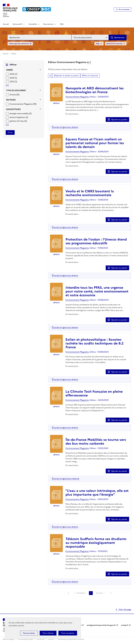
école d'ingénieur (18, 117)
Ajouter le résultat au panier (67, 76)
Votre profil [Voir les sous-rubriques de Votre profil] (17, 24)
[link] (68, 593)
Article (13, 95)
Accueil (6, 24)
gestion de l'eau (17, 121)
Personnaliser (29, 633)
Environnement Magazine (21, 104)
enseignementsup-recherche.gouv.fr (101, 625)
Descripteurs (13, 109)
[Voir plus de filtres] (7, 85)
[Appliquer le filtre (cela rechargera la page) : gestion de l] (18, 121)
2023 (12, 82)
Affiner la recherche (90, 76)
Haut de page (125, 609)
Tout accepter (68, 633)
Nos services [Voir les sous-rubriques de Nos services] (48, 24)
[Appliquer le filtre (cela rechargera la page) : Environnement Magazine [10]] (23, 104)
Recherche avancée (114, 44)
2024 (12, 78)
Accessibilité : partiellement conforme (71, 639)
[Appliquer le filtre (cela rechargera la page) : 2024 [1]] (13, 78)
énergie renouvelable (19, 113)
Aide (98, 44)
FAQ (62, 24)
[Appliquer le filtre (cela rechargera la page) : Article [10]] (15, 95)
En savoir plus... (72, 114)
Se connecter (124, 9)
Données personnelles (26, 639)
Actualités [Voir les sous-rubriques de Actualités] (33, 24)
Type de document (16, 90)
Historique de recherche (19, 44)
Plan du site (41, 639)
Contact (51, 639)
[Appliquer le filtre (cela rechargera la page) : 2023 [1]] (13, 81)
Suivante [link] (100, 593)
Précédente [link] (81, 593)
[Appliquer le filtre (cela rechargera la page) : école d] (19, 117)
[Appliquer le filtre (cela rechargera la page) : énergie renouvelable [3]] (21, 113)
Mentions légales (9, 639)
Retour (14, 53)
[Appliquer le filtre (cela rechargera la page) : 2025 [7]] (13, 74)
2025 (12, 74)
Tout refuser (48, 633)
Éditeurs (11, 100)
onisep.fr (125, 625)
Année (10, 70)
